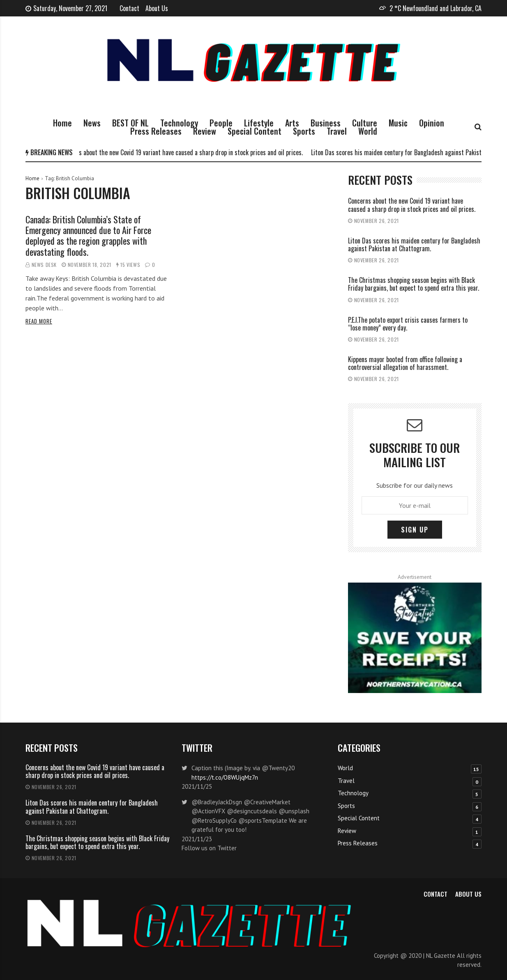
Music (398, 123)
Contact (129, 8)
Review (205, 131)
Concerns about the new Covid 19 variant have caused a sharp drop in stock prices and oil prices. (184, 152)
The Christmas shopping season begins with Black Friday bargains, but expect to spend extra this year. (414, 284)
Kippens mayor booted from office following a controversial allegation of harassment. (405, 363)
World (368, 131)
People (221, 123)
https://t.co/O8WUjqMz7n (225, 777)
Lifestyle (259, 123)
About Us (157, 8)
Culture (365, 123)
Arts (292, 123)
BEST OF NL (130, 123)
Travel (337, 131)
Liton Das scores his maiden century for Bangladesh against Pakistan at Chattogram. (414, 244)
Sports (304, 131)
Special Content (255, 131)
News (92, 123)
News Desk (44, 265)
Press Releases (156, 131)
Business (326, 123)
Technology (179, 123)
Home (62, 123)
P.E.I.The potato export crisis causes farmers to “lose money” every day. (408, 324)
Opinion (432, 123)
